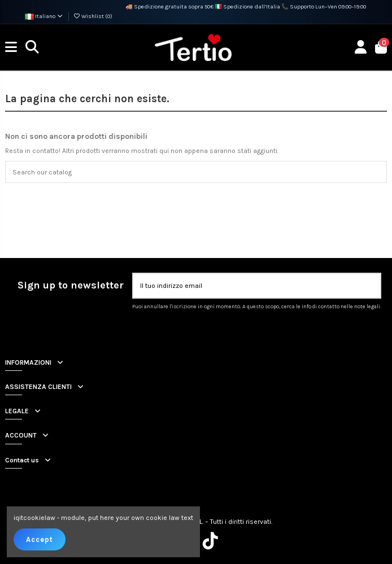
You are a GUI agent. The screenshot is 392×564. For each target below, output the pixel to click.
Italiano (44, 16)
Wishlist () (93, 16)
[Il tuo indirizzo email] (246, 286)
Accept (40, 539)
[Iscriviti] (369, 286)
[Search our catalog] (376, 172)
